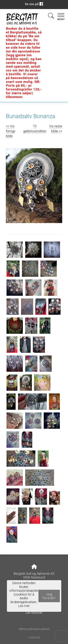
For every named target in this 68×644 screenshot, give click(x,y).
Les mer (24, 606)
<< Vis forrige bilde (11, 131)
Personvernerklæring (34, 629)
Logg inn (34, 637)
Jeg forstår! (49, 596)
